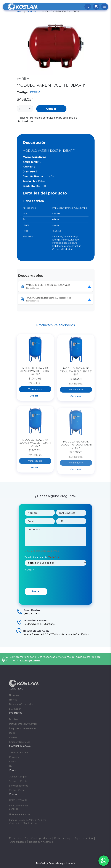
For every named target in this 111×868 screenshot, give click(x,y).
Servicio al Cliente (18, 781)
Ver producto (35, 412)
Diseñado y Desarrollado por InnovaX (55, 863)
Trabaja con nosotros (41, 842)
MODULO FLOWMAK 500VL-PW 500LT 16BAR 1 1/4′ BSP (35, 394)
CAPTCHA (29, 579)
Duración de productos (38, 838)
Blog (12, 766)
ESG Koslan (15, 709)
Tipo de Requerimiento (42, 566)
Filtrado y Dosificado (20, 742)
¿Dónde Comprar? (19, 777)
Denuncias (15, 838)
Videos (13, 762)
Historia (13, 700)
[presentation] (48, 588)
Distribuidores (18, 842)
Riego (12, 733)
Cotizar (51, 109)
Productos (32, 11)
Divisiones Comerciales (21, 704)
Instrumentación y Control (23, 724)
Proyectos (14, 757)
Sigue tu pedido (84, 838)
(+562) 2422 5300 (18, 800)
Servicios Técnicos (18, 786)
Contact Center (17, 790)
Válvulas (13, 737)
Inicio (19, 11)
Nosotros (14, 695)
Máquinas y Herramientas (23, 728)
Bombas (14, 719)
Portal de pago (63, 838)
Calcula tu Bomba (18, 753)
